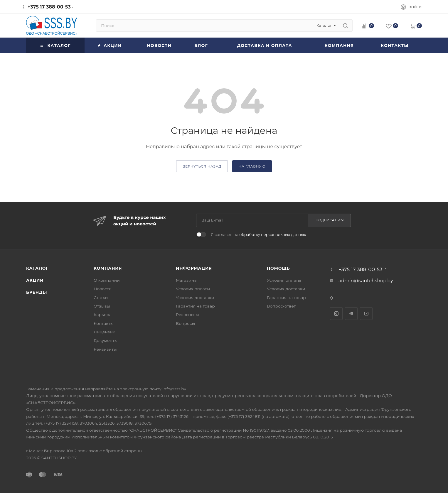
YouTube (366, 314)
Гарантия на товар (195, 306)
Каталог (37, 268)
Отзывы (102, 306)
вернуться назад (202, 166)
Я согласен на (258, 234)
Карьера (103, 315)
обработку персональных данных (273, 234)
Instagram (336, 314)
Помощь (278, 268)
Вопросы (186, 323)
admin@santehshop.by (366, 281)
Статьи (101, 298)
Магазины (187, 280)
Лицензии (105, 332)
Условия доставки (195, 298)
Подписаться (330, 220)
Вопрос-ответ (281, 306)
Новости (103, 289)
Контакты (103, 323)
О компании (107, 280)
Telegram (351, 314)
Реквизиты (105, 349)
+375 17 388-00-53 (49, 7)
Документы (106, 340)
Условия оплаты (193, 289)
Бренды (37, 292)
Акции (35, 280)
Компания (108, 268)
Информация (194, 268)
